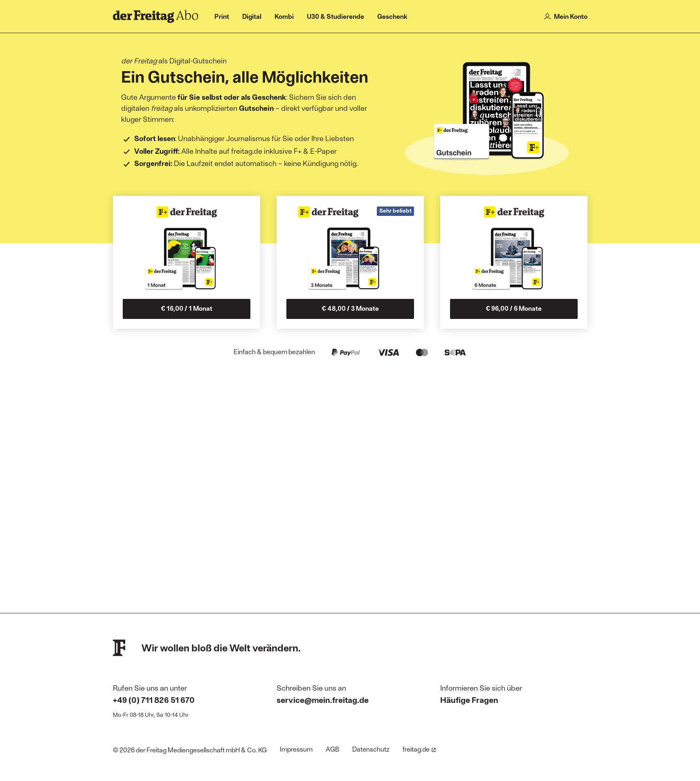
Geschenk (392, 16)
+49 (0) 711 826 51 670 (154, 700)
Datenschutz (371, 749)
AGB (332, 749)
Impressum (296, 749)
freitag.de (419, 749)
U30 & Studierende (335, 16)
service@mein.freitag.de (323, 700)
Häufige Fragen (469, 700)
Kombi (284, 16)
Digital (252, 16)
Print (222, 16)
